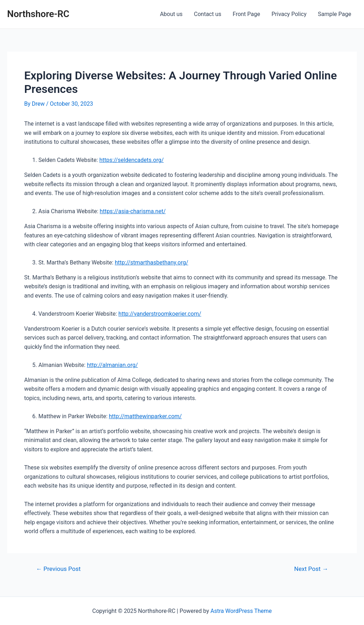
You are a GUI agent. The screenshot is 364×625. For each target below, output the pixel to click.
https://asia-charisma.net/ (133, 211)
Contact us (208, 14)
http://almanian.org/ (112, 365)
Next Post (311, 569)
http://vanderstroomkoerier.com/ (160, 314)
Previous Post (58, 569)
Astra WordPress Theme (241, 611)
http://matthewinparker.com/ (145, 416)
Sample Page (334, 14)
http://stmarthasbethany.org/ (152, 262)
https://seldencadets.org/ (131, 160)
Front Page (247, 14)
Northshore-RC (38, 14)
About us (171, 14)
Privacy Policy (289, 14)
